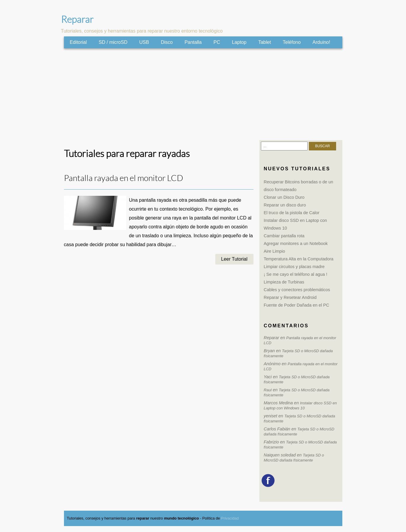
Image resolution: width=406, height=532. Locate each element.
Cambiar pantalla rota (284, 236)
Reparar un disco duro (285, 205)
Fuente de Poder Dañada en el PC (297, 305)
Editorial (78, 42)
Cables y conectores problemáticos (297, 290)
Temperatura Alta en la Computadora (299, 259)
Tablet (265, 42)
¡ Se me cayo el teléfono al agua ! (296, 274)
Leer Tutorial (234, 259)
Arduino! (321, 42)
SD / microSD (113, 42)
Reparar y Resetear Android (290, 297)
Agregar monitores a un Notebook (296, 243)
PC (217, 42)
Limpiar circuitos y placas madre (294, 267)
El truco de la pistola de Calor (292, 213)
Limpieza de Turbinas (284, 282)
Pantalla (193, 42)
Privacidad (230, 518)
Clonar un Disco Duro (284, 197)
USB (144, 42)
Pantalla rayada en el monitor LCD (123, 178)
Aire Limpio (275, 251)
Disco (167, 42)
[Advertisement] (203, 94)
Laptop (239, 42)
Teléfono (292, 42)
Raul (268, 390)
